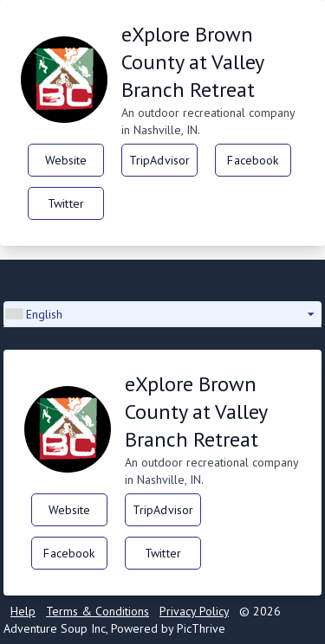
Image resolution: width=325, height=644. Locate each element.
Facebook (253, 160)
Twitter (66, 203)
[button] (162, 314)
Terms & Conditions (97, 611)
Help (23, 611)
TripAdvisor (160, 160)
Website (66, 160)
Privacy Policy (194, 611)
